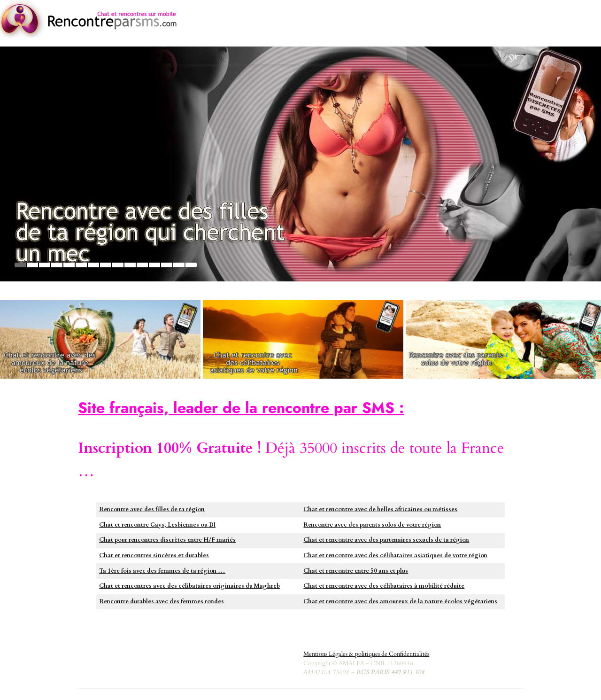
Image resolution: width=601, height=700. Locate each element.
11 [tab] (142, 265)
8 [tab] (106, 265)
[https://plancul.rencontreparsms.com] (300, 164)
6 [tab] (81, 265)
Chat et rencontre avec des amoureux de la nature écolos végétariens (400, 601)
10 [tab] (130, 265)
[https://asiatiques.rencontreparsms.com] (303, 339)
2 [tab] (32, 265)
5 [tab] (69, 265)
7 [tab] (93, 265)
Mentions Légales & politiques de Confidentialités (366, 654)
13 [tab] (167, 265)
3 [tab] (45, 265)
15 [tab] (191, 265)
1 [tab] (20, 265)
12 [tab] (154, 265)
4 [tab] (57, 265)
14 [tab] (179, 265)
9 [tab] (118, 265)
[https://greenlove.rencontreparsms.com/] (100, 339)
